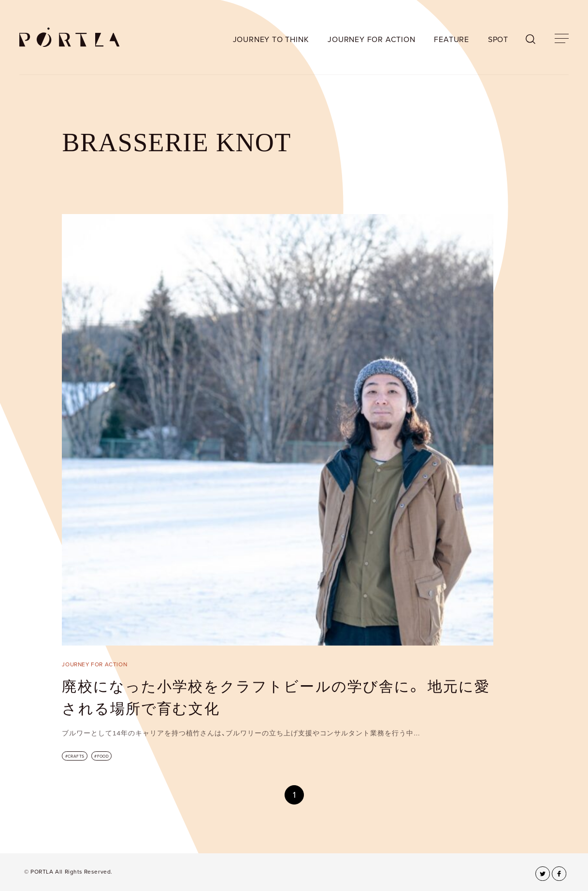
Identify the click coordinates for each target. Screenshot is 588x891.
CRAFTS (76, 756)
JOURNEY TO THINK (271, 40)
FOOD (103, 756)
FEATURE (452, 40)
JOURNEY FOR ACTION (371, 40)
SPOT (498, 40)
